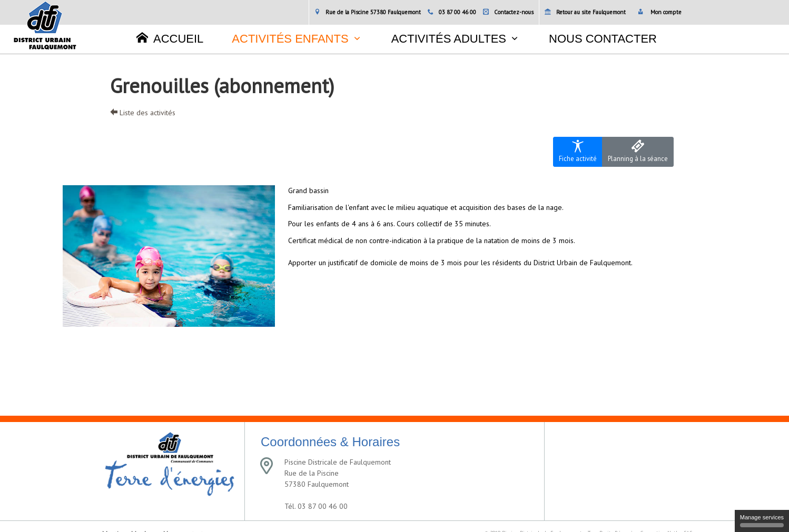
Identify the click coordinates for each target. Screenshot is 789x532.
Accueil (170, 38)
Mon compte (660, 12)
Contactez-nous (508, 12)
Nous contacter (603, 39)
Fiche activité (578, 151)
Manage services (762, 521)
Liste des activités (143, 113)
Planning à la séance (638, 151)
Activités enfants (290, 39)
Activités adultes (449, 39)
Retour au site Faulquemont (585, 12)
